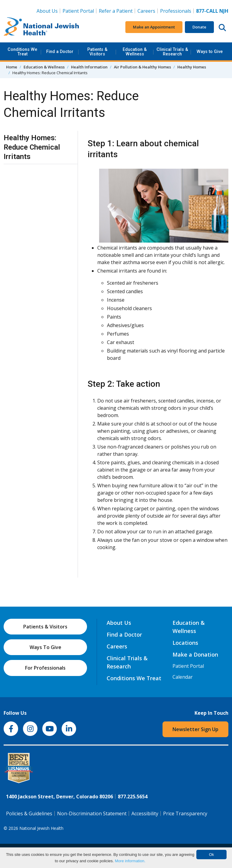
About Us (47, 11)
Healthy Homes (192, 67)
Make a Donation (195, 654)
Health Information (89, 67)
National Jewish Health (41, 828)
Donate (199, 27)
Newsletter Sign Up (195, 729)
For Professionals (45, 668)
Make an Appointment (154, 27)
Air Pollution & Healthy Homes (142, 67)
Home (12, 67)
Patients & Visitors (97, 52)
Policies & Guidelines (29, 813)
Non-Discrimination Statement (92, 813)
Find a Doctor (60, 52)
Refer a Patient (116, 11)
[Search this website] (222, 27)
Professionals (176, 11)
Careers (148, 11)
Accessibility (145, 813)
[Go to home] (41, 27)
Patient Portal (78, 11)
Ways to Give (210, 52)
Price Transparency (185, 813)
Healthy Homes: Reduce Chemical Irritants (32, 147)
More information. (130, 861)
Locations (185, 643)
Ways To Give (45, 647)
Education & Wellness (135, 52)
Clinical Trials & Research (172, 52)
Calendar (183, 677)
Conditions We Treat (22, 52)
